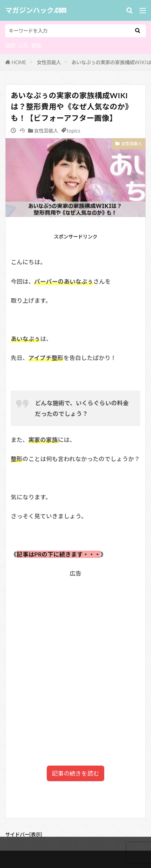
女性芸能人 (49, 62)
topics (73, 131)
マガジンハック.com (36, 10)
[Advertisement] (75, 657)
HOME (19, 62)
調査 (36, 45)
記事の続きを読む (75, 773)
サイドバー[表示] (24, 834)
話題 (10, 45)
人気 (23, 45)
